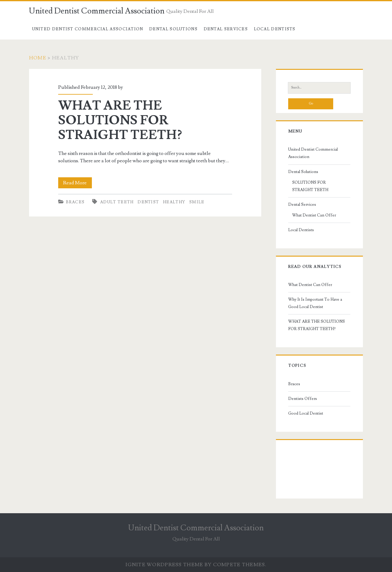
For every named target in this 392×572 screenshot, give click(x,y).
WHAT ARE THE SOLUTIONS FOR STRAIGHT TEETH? (120, 120)
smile (197, 202)
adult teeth (117, 202)
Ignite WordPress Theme (164, 565)
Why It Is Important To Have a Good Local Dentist (315, 303)
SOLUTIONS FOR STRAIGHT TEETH (310, 186)
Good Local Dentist (306, 413)
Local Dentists (275, 29)
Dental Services (226, 29)
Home (38, 58)
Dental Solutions (173, 29)
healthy (174, 202)
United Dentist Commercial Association (97, 11)
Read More (77, 183)
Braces (75, 202)
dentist (148, 202)
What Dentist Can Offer (314, 215)
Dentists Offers (303, 399)
